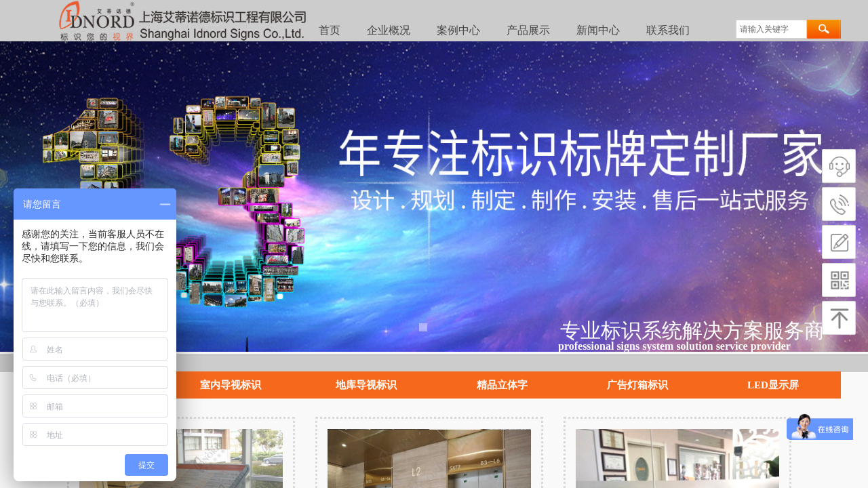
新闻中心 (598, 30)
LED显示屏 (773, 385)
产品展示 (528, 30)
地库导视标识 (366, 385)
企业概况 (389, 30)
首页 (330, 30)
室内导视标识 (231, 385)
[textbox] (771, 29)
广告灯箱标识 (637, 385)
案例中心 (458, 30)
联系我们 (668, 30)
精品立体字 (502, 385)
